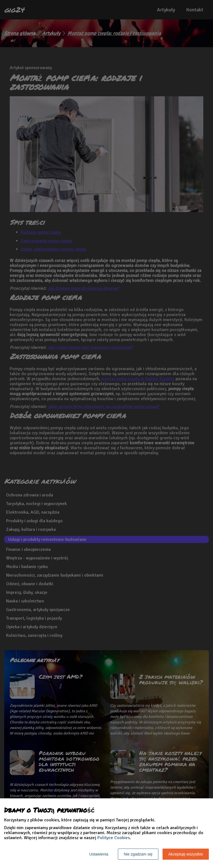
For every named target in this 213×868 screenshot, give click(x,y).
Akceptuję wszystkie (186, 854)
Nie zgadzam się (138, 854)
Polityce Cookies (114, 838)
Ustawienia (99, 854)
